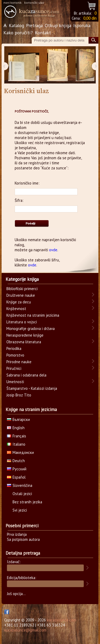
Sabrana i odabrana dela (26, 375)
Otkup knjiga (58, 25)
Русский (17, 469)
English (16, 428)
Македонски (20, 452)
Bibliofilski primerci (22, 289)
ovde (53, 250)
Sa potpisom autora (23, 539)
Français (17, 436)
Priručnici (14, 368)
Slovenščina (20, 485)
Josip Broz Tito (19, 395)
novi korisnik (13, 3)
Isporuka (82, 25)
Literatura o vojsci (22, 322)
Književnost (16, 309)
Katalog (16, 25)
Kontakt (43, 33)
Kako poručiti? (18, 33)
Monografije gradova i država (31, 329)
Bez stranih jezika (27, 502)
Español (16, 477)
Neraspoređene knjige (25, 335)
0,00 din (90, 18)
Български (18, 419)
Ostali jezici (22, 494)
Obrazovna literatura (24, 342)
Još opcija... (16, 594)
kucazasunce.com (62, 620)
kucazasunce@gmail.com (25, 630)
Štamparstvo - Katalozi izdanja (32, 388)
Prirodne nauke (19, 362)
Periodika (14, 348)
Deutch (16, 461)
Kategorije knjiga (22, 279)
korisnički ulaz (34, 3)
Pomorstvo (15, 355)
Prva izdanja (17, 534)
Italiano (16, 444)
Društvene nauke (21, 295)
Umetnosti (15, 382)
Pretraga (34, 25)
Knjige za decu (19, 302)
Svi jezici (20, 510)
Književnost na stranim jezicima (33, 315)
